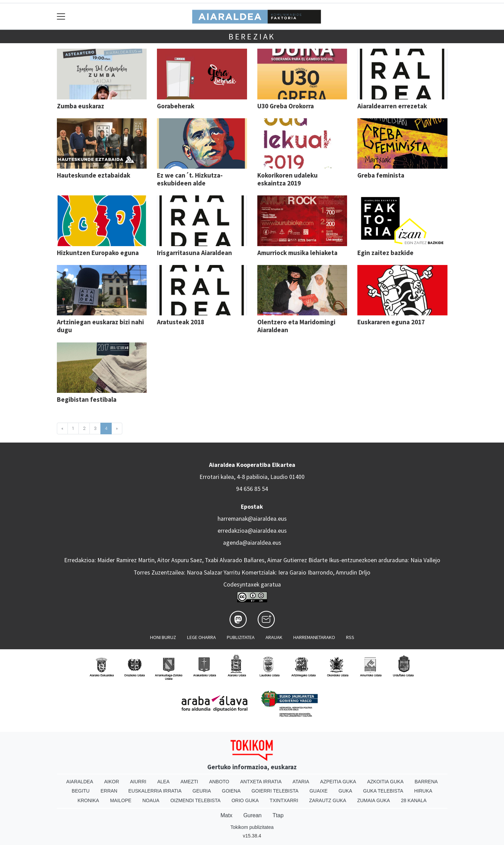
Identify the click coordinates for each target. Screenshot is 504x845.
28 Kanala (414, 800)
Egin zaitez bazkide (385, 253)
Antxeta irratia (261, 782)
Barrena (426, 782)
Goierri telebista (275, 791)
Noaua (151, 800)
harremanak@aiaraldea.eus (252, 519)
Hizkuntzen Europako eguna (98, 253)
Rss (350, 637)
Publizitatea (241, 637)
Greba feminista (381, 175)
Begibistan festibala (87, 399)
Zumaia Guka (373, 800)
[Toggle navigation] (61, 16)
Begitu (81, 791)
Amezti (189, 782)
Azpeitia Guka (338, 782)
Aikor (112, 782)
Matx (226, 815)
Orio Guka (245, 800)
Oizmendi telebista (195, 800)
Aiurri (138, 782)
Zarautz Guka (328, 800)
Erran (109, 791)
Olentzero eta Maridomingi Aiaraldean (296, 326)
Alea (163, 782)
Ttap (278, 815)
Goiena (231, 791)
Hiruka (423, 791)
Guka (345, 791)
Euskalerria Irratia (155, 791)
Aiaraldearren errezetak (392, 106)
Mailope (121, 800)
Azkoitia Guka (385, 782)
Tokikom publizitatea (252, 827)
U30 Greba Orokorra (286, 106)
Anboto (219, 782)
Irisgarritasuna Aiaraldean (194, 253)
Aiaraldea (80, 782)
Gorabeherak (176, 106)
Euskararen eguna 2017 (391, 322)
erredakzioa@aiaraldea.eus (252, 531)
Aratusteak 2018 (181, 322)
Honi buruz (163, 637)
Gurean (252, 815)
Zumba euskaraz (81, 106)
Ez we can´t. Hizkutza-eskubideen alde (190, 179)
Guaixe (318, 791)
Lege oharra (201, 637)
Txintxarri (284, 800)
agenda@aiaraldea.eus (252, 543)
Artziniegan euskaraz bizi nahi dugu (100, 326)
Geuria (202, 791)
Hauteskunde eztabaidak (94, 175)
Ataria (301, 782)
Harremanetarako (314, 637)
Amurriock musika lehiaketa (297, 253)
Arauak (274, 637)
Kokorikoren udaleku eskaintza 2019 (287, 179)
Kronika (88, 800)
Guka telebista (383, 791)
